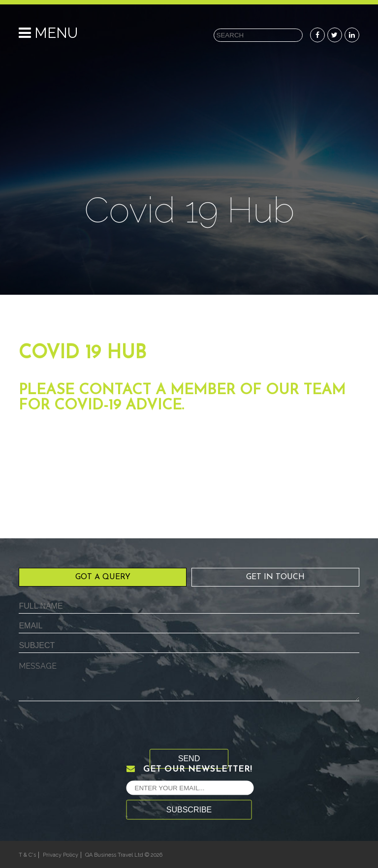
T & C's (27, 855)
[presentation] (94, 730)
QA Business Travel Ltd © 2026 (124, 855)
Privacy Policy (61, 855)
